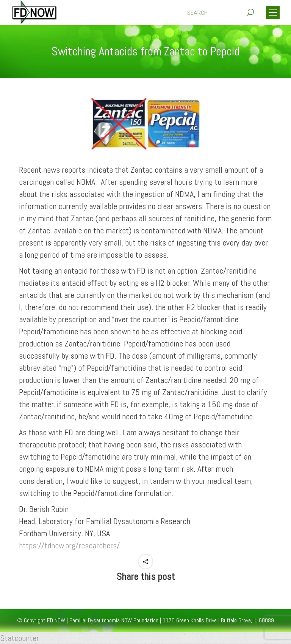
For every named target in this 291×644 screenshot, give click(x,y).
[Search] (221, 13)
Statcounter (20, 638)
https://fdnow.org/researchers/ (69, 545)
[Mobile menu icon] (273, 13)
